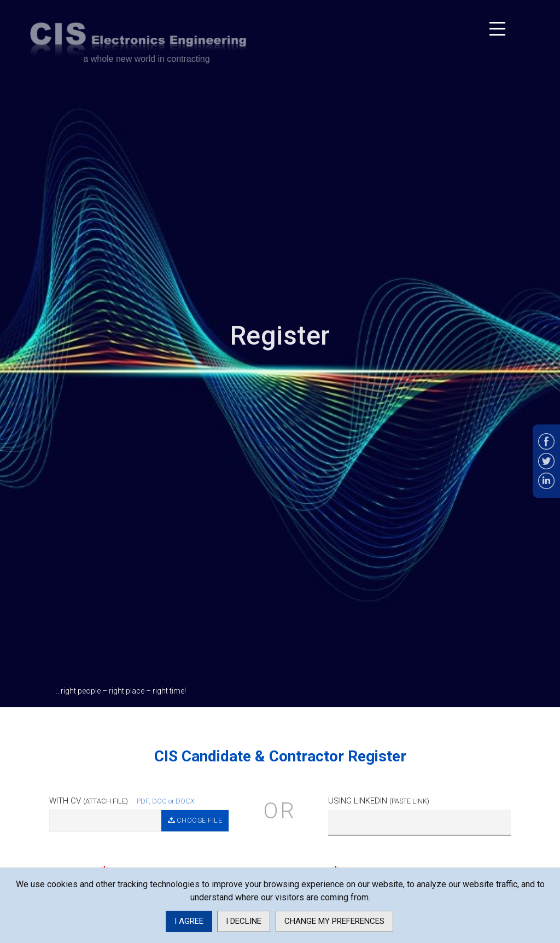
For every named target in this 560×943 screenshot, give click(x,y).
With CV (89, 801)
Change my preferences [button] (334, 921)
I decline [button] (244, 921)
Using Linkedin (379, 801)
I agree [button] (189, 921)
